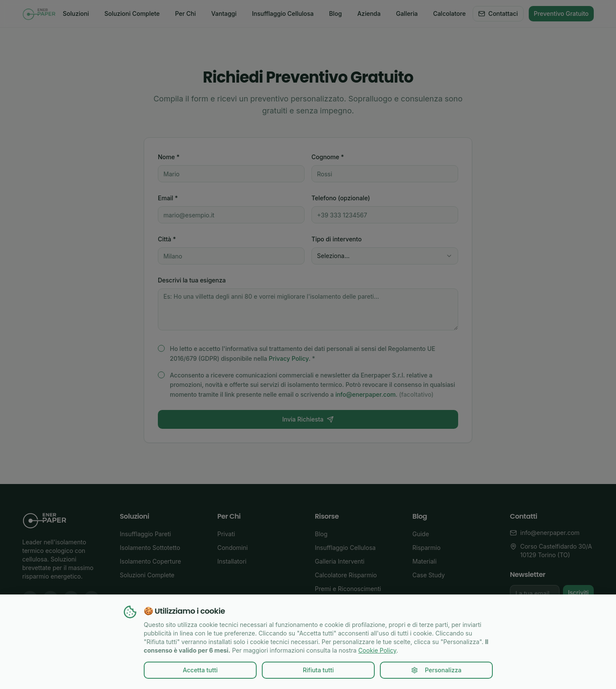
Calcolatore (449, 13)
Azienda (369, 13)
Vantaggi (224, 13)
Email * (168, 198)
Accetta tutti (200, 670)
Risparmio (426, 548)
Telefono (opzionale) (341, 198)
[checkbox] (161, 348)
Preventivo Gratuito (561, 13)
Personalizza (436, 670)
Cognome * (328, 157)
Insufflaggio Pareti (145, 534)
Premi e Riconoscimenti (348, 589)
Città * (167, 239)
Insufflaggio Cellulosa (283, 13)
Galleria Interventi (340, 561)
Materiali (425, 561)
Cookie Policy (377, 650)
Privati (226, 534)
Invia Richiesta (308, 419)
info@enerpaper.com (366, 394)
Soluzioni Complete (132, 13)
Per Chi (185, 13)
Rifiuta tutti (318, 670)
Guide (421, 534)
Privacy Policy (289, 358)
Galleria (407, 13)
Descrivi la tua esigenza (192, 280)
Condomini (232, 548)
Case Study (429, 575)
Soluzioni (76, 13)
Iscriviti (578, 592)
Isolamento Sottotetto (150, 548)
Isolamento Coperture (150, 561)
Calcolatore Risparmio (346, 575)
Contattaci (498, 13)
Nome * (169, 157)
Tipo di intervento (336, 239)
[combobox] (385, 256)
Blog (335, 13)
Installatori (232, 561)
